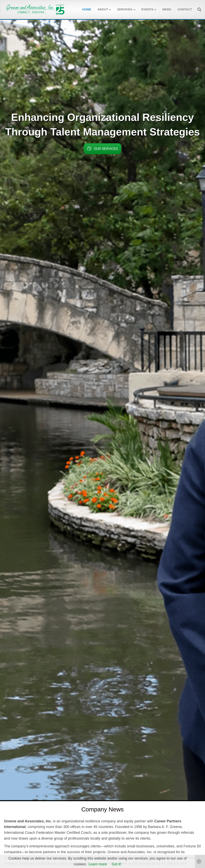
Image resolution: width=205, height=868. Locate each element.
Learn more (98, 864)
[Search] (198, 10)
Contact (185, 9)
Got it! (117, 864)
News (167, 9)
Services (125, 9)
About (103, 9)
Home (87, 9)
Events (147, 9)
